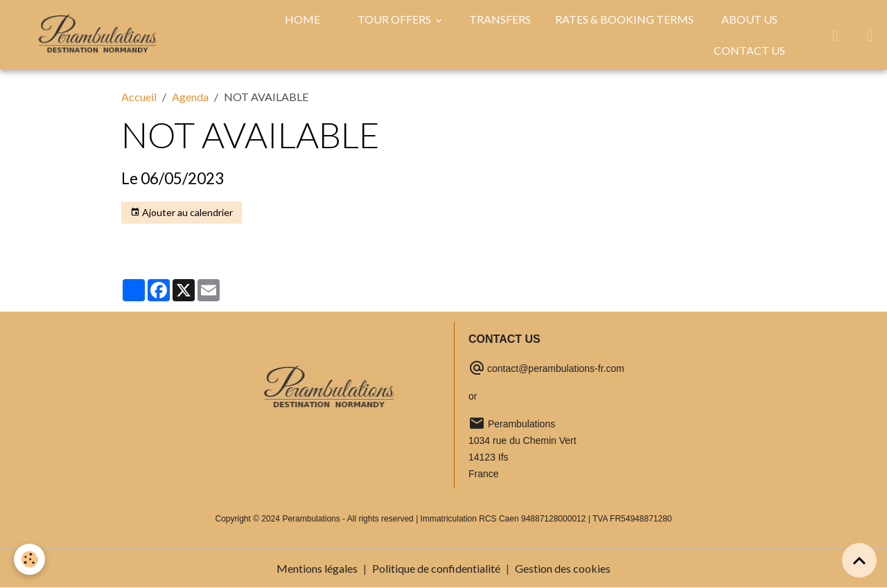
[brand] (98, 34)
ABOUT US (749, 19)
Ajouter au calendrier (182, 213)
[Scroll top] (859, 560)
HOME (302, 19)
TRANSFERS (500, 19)
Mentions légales (317, 568)
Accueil (139, 97)
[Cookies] (29, 559)
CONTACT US (749, 50)
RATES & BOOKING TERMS (624, 19)
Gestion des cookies (563, 568)
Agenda (190, 97)
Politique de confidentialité (436, 568)
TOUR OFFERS (395, 19)
